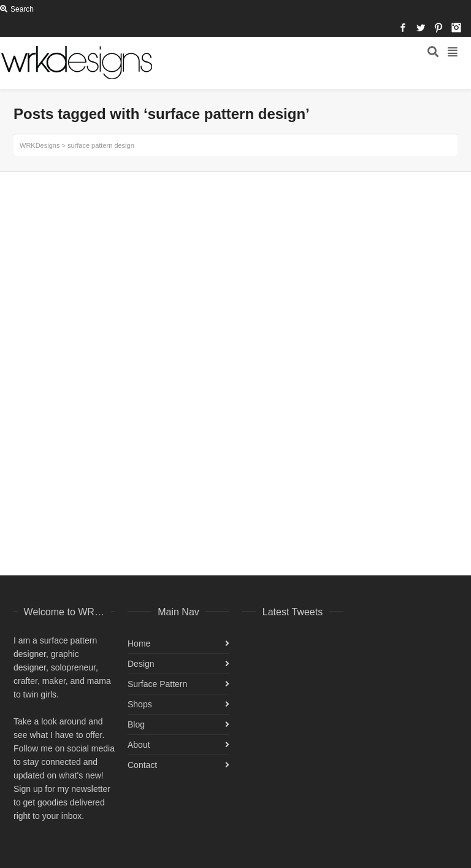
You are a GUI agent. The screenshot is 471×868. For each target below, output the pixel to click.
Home (139, 643)
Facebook (403, 28)
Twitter (421, 28)
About (139, 745)
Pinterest (438, 28)
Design (141, 664)
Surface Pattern (157, 684)
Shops (140, 704)
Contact (142, 765)
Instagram (456, 28)
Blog (136, 724)
